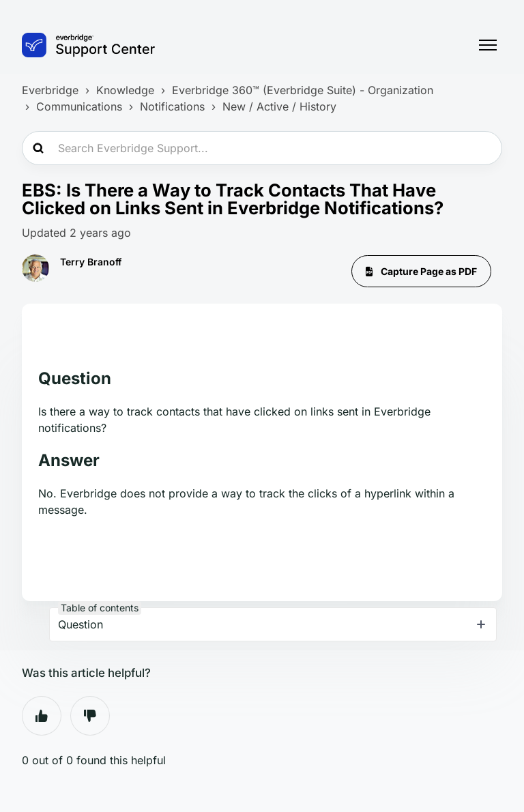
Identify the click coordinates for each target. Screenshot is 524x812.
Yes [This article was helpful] (42, 716)
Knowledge (125, 90)
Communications (79, 106)
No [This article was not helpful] (90, 716)
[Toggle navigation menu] (488, 45)
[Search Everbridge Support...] (262, 148)
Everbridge (50, 90)
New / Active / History (279, 106)
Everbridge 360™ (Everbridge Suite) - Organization (303, 90)
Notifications (172, 106)
